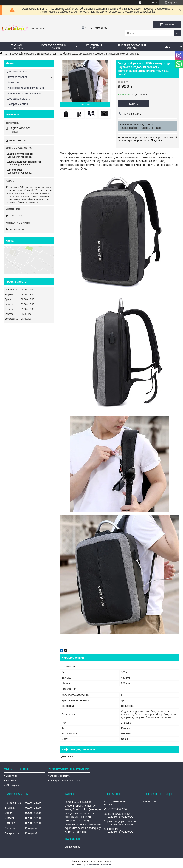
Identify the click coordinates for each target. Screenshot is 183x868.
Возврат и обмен (18, 104)
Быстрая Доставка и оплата (132, 47)
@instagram (12, 785)
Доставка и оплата (19, 72)
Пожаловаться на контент (99, 864)
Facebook (11, 780)
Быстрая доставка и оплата (66, 780)
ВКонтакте (12, 776)
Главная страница (16, 47)
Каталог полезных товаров (54, 47)
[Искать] (177, 33)
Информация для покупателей (26, 88)
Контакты (13, 82)
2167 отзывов (150, 3)
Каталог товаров (17, 77)
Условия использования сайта (26, 93)
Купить (133, 104)
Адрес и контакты (60, 776)
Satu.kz (107, 861)
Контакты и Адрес (94, 47)
